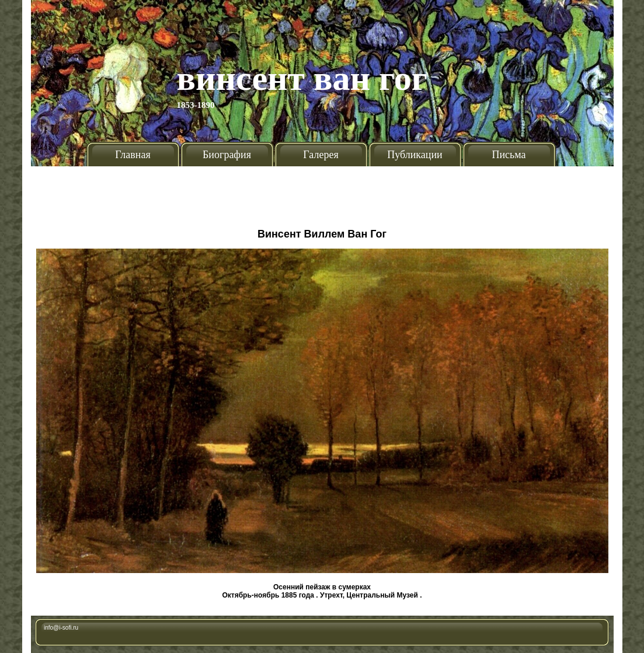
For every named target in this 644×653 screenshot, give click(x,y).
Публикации (415, 155)
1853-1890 (196, 105)
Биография (227, 155)
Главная (133, 155)
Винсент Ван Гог (302, 78)
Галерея (321, 155)
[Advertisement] (322, 193)
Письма (509, 155)
